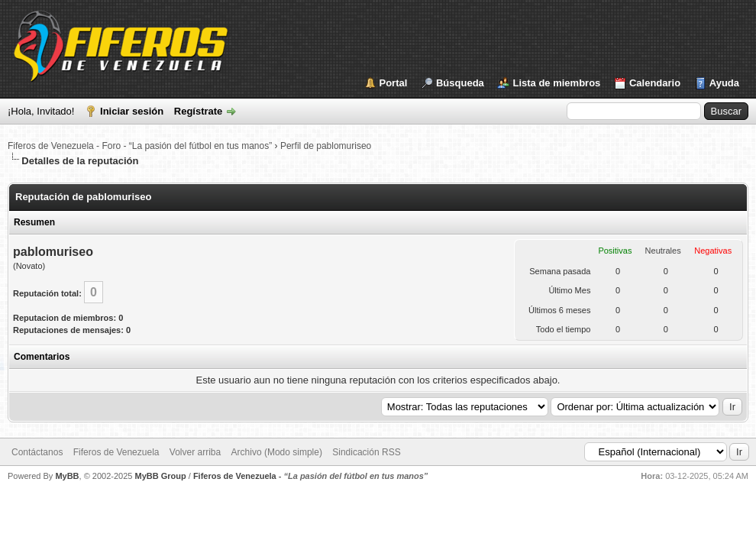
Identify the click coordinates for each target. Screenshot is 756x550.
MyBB (67, 476)
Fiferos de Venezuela (116, 452)
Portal (394, 83)
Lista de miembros (556, 83)
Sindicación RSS (366, 452)
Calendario (655, 83)
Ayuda (724, 83)
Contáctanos (37, 452)
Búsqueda (460, 83)
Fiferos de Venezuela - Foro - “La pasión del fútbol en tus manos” (140, 146)
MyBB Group (160, 476)
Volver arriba (195, 452)
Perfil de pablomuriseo (326, 146)
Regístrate (199, 111)
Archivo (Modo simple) (277, 452)
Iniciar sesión (132, 111)
